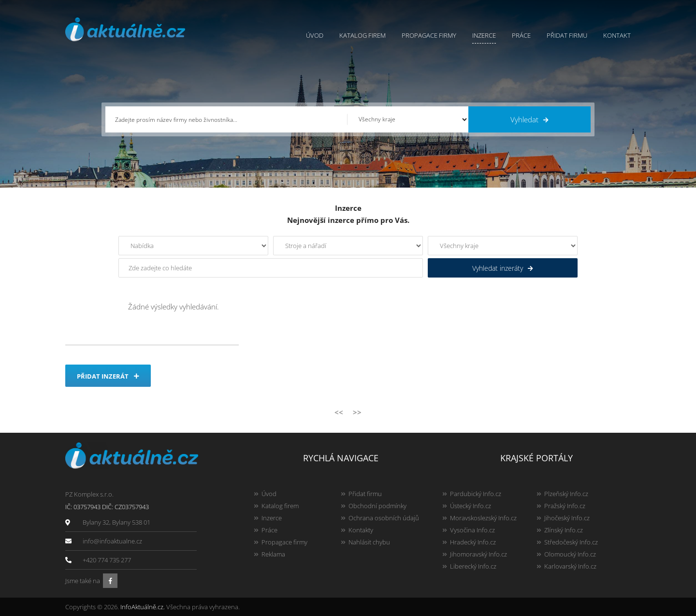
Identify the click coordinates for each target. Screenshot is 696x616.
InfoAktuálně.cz (142, 607)
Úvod (315, 35)
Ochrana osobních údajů (384, 518)
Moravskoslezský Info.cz (483, 518)
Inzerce (484, 35)
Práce (521, 35)
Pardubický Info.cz (476, 494)
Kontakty (361, 530)
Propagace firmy (429, 35)
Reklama (273, 554)
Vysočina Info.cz (472, 530)
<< (339, 412)
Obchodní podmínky (377, 506)
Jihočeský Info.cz (567, 518)
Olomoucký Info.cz (570, 554)
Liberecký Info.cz (473, 566)
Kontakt (617, 35)
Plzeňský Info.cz (566, 494)
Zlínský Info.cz (564, 530)
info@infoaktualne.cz (112, 541)
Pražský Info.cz (565, 506)
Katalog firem (362, 35)
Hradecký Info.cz (473, 542)
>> (357, 412)
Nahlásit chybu (369, 542)
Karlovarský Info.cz (570, 566)
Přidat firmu (567, 35)
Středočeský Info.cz (571, 542)
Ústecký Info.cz (471, 506)
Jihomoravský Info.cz (478, 554)
